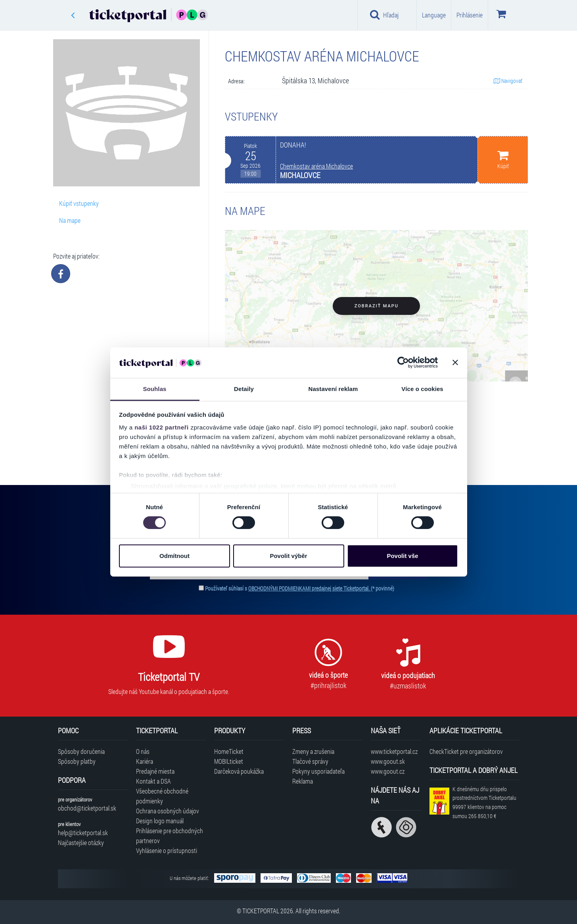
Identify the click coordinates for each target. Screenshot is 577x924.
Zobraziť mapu (377, 306)
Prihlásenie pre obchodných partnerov (170, 836)
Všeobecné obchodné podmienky (162, 796)
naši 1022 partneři (162, 427)
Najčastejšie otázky (81, 843)
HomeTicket (229, 751)
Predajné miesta (155, 771)
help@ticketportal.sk (83, 833)
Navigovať (508, 81)
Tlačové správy (310, 761)
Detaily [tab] (244, 389)
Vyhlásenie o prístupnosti (167, 850)
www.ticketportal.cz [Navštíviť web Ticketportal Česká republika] (394, 751)
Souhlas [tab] (154, 389)
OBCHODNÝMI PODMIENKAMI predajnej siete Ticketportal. (310, 588)
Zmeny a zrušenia (313, 751)
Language (434, 15)
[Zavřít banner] (455, 362)
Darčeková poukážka (239, 771)
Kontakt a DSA (153, 781)
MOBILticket (229, 761)
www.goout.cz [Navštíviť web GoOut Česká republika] (388, 771)
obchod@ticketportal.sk (87, 808)
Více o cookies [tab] (422, 389)
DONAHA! (293, 145)
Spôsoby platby (77, 761)
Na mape (70, 220)
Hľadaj (384, 15)
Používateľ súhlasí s (300, 588)
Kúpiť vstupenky (79, 203)
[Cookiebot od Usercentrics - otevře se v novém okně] (403, 362)
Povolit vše (402, 556)
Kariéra (145, 761)
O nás (143, 751)
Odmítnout (174, 556)
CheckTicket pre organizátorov (466, 751)
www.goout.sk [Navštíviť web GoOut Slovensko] (388, 761)
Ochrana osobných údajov (168, 811)
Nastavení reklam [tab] (333, 389)
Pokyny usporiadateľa (318, 771)
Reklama (303, 781)
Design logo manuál (160, 821)
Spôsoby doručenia (81, 751)
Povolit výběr (288, 556)
